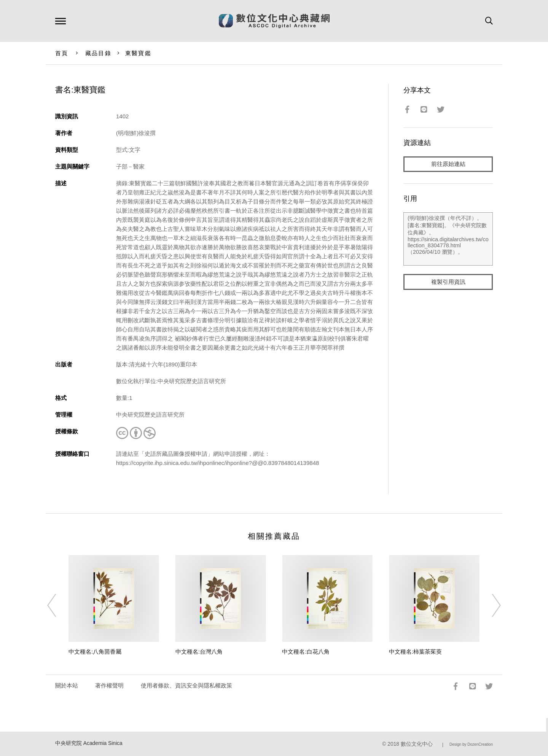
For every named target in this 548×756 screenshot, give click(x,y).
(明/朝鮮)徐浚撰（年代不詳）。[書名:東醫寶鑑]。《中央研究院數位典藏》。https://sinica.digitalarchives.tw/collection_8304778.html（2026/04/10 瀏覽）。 (448, 239)
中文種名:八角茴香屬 (95, 652)
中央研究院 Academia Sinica (89, 743)
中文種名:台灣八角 (199, 652)
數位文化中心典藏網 (274, 21)
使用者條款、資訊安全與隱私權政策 (186, 685)
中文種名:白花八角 (306, 652)
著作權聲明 (109, 685)
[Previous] (59, 605)
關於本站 (67, 685)
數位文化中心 (417, 744)
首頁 (62, 53)
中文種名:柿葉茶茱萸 (415, 652)
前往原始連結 (448, 164)
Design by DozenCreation (471, 744)
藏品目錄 (98, 53)
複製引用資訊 (448, 282)
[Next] (489, 605)
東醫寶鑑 (138, 53)
